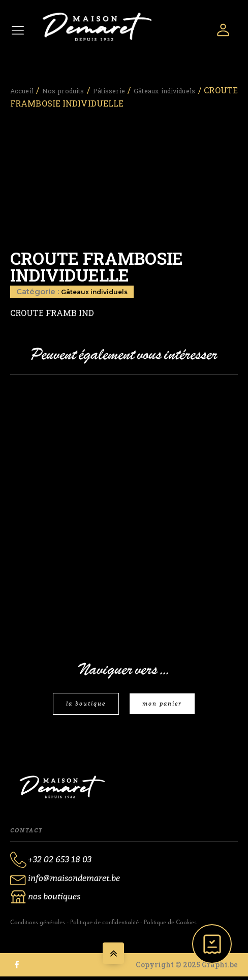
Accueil (26, 87)
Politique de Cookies (170, 925)
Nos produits (92, 87)
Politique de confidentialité (104, 925)
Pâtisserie (163, 87)
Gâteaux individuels (100, 288)
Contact (26, 833)
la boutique (83, 705)
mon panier (165, 705)
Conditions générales (38, 925)
